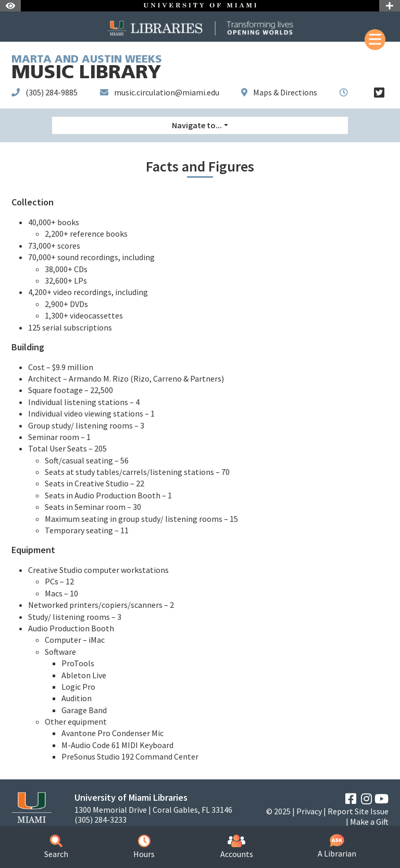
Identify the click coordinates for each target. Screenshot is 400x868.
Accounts (237, 847)
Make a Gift (369, 822)
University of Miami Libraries (131, 797)
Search (56, 847)
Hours (144, 847)
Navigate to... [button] (197, 125)
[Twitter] (379, 93)
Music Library (87, 69)
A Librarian (337, 846)
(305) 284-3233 (101, 820)
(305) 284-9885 (52, 92)
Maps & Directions (285, 92)
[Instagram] (366, 799)
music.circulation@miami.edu (167, 92)
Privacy (309, 811)
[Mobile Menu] (375, 40)
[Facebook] (351, 799)
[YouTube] (382, 799)
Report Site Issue (358, 811)
